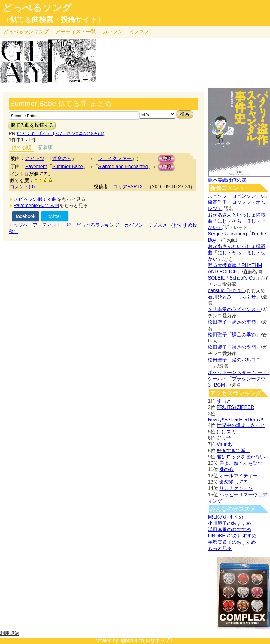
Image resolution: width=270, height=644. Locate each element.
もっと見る (220, 548)
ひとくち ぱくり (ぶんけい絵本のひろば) (61, 133)
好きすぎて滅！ (234, 450)
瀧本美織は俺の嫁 (227, 180)
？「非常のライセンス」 (234, 309)
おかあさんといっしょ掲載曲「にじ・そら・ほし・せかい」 (237, 221)
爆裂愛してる (234, 482)
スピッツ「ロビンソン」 (234, 196)
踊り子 (224, 438)
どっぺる (26, 32)
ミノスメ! (140, 32)
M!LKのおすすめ (225, 517)
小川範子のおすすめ (229, 523)
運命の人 (62, 158)
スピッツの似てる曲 (35, 199)
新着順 (45, 147)
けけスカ (226, 432)
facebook (26, 216)
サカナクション (236, 488)
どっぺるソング (37, 8)
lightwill (128, 641)
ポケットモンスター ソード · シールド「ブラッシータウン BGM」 (239, 379)
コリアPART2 (128, 187)
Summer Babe (68, 166)
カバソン (113, 32)
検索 (185, 114)
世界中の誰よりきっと (241, 425)
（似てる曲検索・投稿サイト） (54, 20)
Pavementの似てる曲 (36, 206)
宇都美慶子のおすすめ (232, 542)
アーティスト (76, 32)
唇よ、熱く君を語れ (241, 463)
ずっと (224, 401)
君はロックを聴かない (241, 457)
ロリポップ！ (160, 641)
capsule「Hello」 (226, 290)
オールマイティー (238, 476)
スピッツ (35, 158)
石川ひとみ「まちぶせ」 (234, 297)
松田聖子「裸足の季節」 (234, 322)
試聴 (166, 158)
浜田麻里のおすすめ (229, 529)
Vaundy (225, 444)
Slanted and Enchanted (123, 166)
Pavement (36, 166)
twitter (55, 216)
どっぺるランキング (98, 225)
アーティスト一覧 (52, 225)
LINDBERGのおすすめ (232, 536)
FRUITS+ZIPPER (236, 407)
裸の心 (226, 469)
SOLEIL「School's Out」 (235, 278)
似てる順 (21, 147)
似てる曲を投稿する (32, 125)
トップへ (18, 225)
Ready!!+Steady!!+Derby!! (235, 420)
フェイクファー (115, 158)
